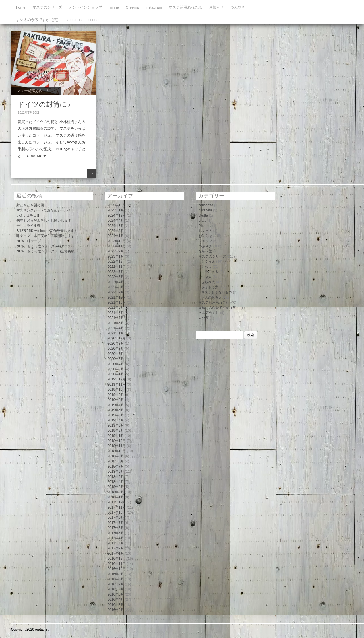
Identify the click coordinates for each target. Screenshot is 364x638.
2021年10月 (117, 302)
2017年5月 (116, 533)
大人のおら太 (212, 297)
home (21, 7)
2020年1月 (116, 374)
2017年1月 (116, 553)
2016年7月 (116, 584)
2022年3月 (116, 287)
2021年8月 (116, 313)
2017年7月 (116, 523)
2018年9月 (116, 456)
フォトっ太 (210, 287)
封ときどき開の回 (30, 205)
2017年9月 (116, 518)
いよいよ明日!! (28, 215)
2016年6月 (116, 589)
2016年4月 (116, 600)
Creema (132, 7)
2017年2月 (116, 548)
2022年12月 (117, 262)
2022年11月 (117, 267)
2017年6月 (116, 528)
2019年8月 (116, 400)
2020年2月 (116, 369)
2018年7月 (116, 466)
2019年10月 (117, 390)
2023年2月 (116, 251)
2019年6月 (116, 410)
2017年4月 (116, 538)
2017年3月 (116, 543)
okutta (203, 215)
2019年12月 (117, 379)
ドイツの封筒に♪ (44, 104)
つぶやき (238, 7)
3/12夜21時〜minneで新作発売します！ (47, 231)
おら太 (206, 267)
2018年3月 (116, 487)
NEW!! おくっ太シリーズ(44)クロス (44, 246)
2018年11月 (117, 446)
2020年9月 (116, 343)
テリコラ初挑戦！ (30, 226)
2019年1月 (116, 436)
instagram (154, 7)
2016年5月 (116, 594)
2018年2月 (116, 492)
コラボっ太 (210, 272)
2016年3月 (116, 605)
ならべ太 (205, 251)
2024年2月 (116, 231)
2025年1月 (116, 210)
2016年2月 (116, 610)
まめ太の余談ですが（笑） (38, 20)
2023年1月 (116, 256)
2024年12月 (117, 215)
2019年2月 (116, 431)
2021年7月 (116, 318)
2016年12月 (117, 559)
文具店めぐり (209, 313)
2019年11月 (117, 384)
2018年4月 (116, 482)
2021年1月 (116, 333)
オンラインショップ (85, 7)
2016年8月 (116, 579)
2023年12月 (117, 241)
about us (75, 20)
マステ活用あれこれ (185, 7)
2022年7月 (116, 272)
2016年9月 (116, 574)
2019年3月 (116, 425)
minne (114, 7)
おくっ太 (205, 231)
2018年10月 (117, 451)
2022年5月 (116, 277)
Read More (36, 156)
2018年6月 (116, 472)
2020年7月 (116, 354)
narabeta (205, 210)
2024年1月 (116, 236)
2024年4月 (116, 221)
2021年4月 (116, 328)
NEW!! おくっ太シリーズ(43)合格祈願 (45, 251)
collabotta (206, 205)
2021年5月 (116, 323)
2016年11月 (117, 564)
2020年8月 (116, 349)
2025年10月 (117, 205)
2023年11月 (117, 246)
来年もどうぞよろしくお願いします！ (45, 221)
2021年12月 (117, 297)
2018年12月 (117, 441)
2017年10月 (117, 513)
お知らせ (216, 7)
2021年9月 (116, 308)
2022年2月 (116, 292)
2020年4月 (116, 364)
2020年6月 (116, 359)
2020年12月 (117, 338)
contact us (97, 20)
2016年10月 (117, 569)
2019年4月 (116, 420)
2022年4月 (116, 282)
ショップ (205, 241)
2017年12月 (117, 502)
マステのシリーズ (47, 7)
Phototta (205, 226)
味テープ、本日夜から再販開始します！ (47, 236)
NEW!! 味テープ (29, 241)
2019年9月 (116, 395)
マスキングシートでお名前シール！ (44, 210)
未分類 (204, 318)
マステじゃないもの (217, 292)
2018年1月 (116, 497)
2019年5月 (116, 415)
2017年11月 (117, 507)
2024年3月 (116, 226)
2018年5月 (116, 477)
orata (202, 221)
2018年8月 (116, 461)
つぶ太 (206, 277)
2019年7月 (116, 405)
